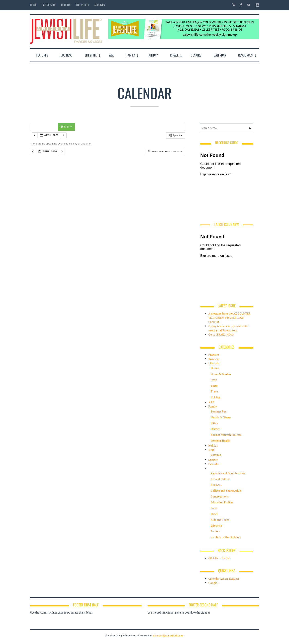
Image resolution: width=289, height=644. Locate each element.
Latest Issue (49, 5)
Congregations (220, 496)
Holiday (153, 55)
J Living (215, 397)
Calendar (220, 55)
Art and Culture (220, 479)
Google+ (213, 583)
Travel (215, 391)
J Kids (214, 423)
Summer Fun (219, 411)
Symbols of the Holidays (226, 537)
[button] (165, 152)
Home (33, 5)
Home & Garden (221, 374)
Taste (214, 386)
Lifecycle (216, 525)
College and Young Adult (226, 491)
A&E (112, 55)
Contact (66, 5)
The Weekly (83, 5)
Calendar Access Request (224, 579)
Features (42, 55)
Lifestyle (91, 55)
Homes (215, 368)
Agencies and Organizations (228, 473)
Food (214, 508)
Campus (216, 455)
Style (214, 380)
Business (66, 55)
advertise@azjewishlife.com (168, 635)
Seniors (196, 55)
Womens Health (220, 440)
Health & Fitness (221, 417)
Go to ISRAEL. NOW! (221, 334)
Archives (100, 5)
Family (131, 55)
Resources (245, 55)
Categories (45, 127)
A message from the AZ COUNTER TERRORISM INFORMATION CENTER (229, 318)
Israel (174, 55)
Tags (66, 127)
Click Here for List (219, 558)
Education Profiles (222, 502)
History (215, 429)
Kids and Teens (220, 520)
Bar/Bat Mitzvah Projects (226, 435)
